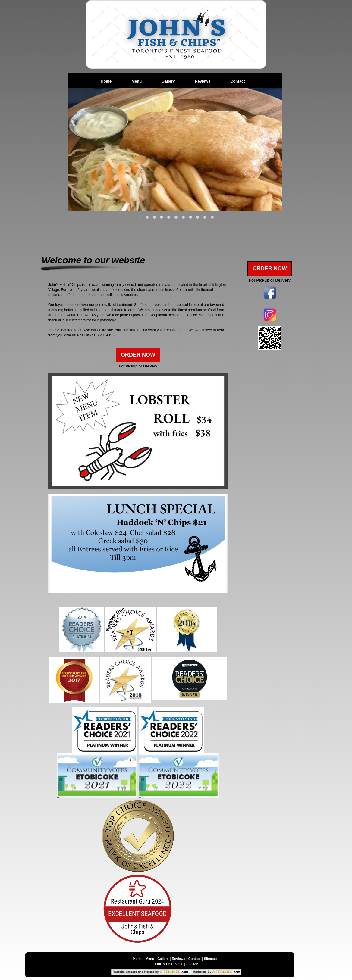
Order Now (138, 355)
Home (106, 81)
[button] (140, 217)
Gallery (168, 81)
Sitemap (210, 959)
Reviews (203, 81)
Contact (237, 81)
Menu (137, 81)
